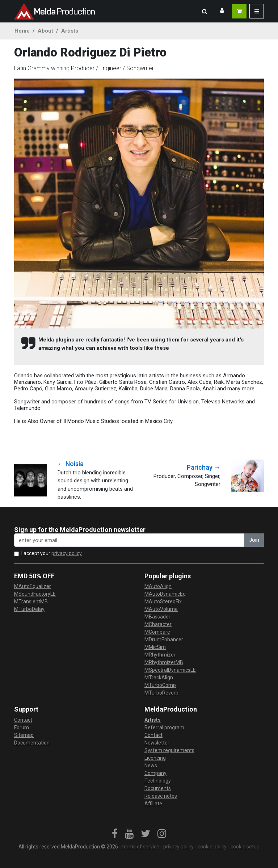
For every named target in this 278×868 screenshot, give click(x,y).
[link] (115, 834)
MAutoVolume (161, 609)
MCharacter (158, 624)
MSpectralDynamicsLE (170, 670)
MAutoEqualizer (33, 586)
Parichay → (204, 467)
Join (254, 540)
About (45, 31)
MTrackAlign (159, 678)
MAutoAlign (158, 586)
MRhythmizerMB (164, 662)
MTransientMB (31, 601)
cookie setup (245, 847)
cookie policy (212, 847)
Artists (70, 31)
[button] (205, 11)
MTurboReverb (161, 693)
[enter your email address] (129, 540)
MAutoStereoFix (163, 601)
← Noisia (71, 464)
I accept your (52, 553)
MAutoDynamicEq (165, 594)
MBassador (157, 617)
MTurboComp (160, 685)
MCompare (157, 632)
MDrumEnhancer (164, 640)
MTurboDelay (29, 609)
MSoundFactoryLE (35, 594)
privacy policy (67, 553)
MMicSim (155, 647)
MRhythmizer (160, 655)
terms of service (141, 847)
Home (22, 31)
